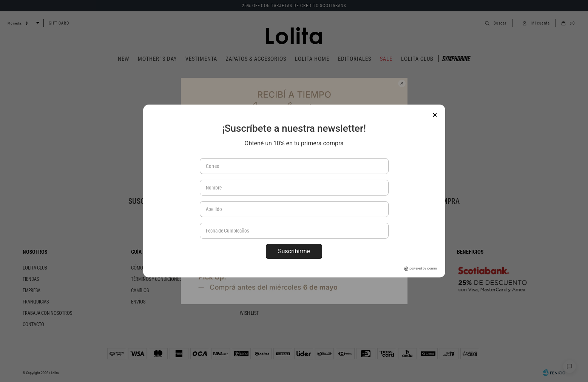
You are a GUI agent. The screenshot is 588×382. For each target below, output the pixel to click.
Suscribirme (294, 251)
